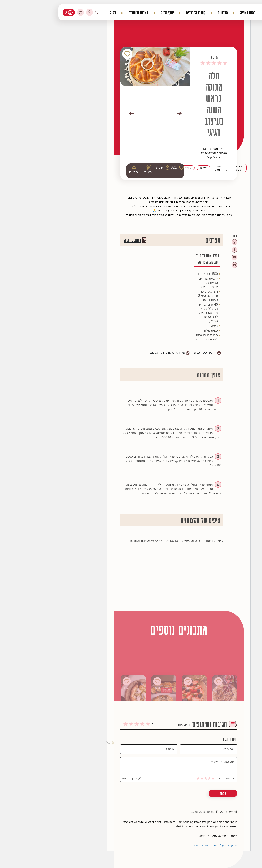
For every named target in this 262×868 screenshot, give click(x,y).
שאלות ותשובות (91, 13)
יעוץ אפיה (120, 13)
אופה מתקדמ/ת (174, 168)
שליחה (175, 794)
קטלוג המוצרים (148, 13)
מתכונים (175, 13)
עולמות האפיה (202, 13)
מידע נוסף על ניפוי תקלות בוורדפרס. (167, 845)
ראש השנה (192, 168)
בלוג (65, 13)
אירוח (156, 168)
